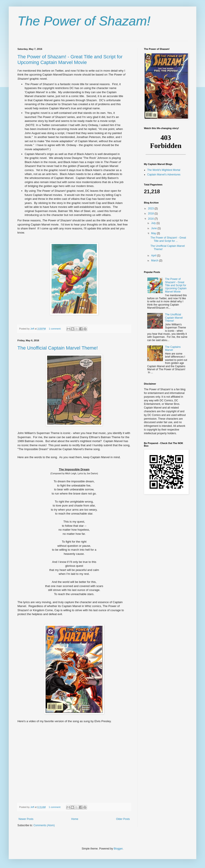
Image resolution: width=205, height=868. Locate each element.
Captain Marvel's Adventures (164, 175)
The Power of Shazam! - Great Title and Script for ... (168, 239)
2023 (151, 209)
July (154, 223)
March (155, 261)
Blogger (118, 849)
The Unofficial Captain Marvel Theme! (58, 348)
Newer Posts (26, 819)
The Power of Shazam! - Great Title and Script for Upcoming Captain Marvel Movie (70, 60)
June (154, 228)
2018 (151, 214)
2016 (151, 219)
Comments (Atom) (44, 825)
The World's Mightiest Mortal (164, 170)
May (154, 233)
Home (75, 819)
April (154, 256)
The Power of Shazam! (84, 21)
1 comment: (55, 329)
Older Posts (123, 819)
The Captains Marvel (173, 348)
